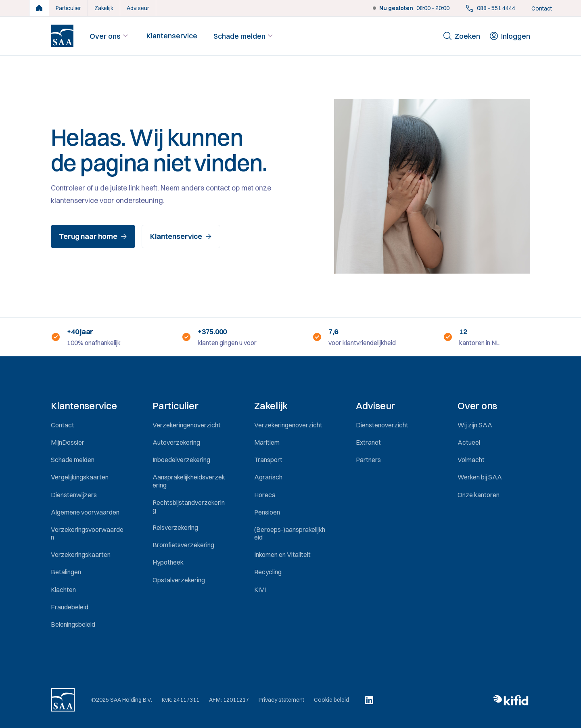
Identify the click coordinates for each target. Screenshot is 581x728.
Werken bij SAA (480, 477)
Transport (268, 460)
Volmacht (471, 460)
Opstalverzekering (179, 580)
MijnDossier (68, 442)
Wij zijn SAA (475, 425)
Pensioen (267, 512)
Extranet (368, 442)
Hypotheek (168, 562)
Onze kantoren (479, 495)
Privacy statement (281, 700)
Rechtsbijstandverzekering (189, 506)
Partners (368, 460)
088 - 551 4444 (490, 8)
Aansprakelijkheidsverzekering (189, 481)
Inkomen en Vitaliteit (282, 554)
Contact (542, 8)
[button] (87, 406)
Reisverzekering (175, 527)
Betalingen (66, 572)
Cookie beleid (331, 700)
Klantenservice (172, 36)
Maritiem (267, 442)
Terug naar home (93, 236)
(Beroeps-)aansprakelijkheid (290, 533)
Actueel (469, 442)
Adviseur (138, 8)
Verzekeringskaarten (81, 554)
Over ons (110, 36)
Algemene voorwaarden (85, 512)
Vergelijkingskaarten (80, 477)
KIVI (260, 590)
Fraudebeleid (70, 607)
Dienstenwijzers (74, 495)
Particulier (68, 8)
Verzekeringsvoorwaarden (87, 533)
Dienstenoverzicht (382, 425)
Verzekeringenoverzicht (187, 425)
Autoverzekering (176, 442)
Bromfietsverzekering (183, 545)
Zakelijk (104, 8)
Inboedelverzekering (181, 460)
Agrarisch (268, 477)
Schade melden (244, 36)
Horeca (265, 495)
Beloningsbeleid (73, 624)
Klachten (63, 590)
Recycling (268, 572)
